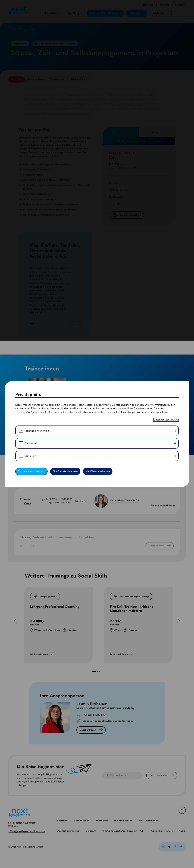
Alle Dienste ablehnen (67, 473)
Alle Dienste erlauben (100, 473)
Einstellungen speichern (32, 473)
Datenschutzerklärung (166, 417)
